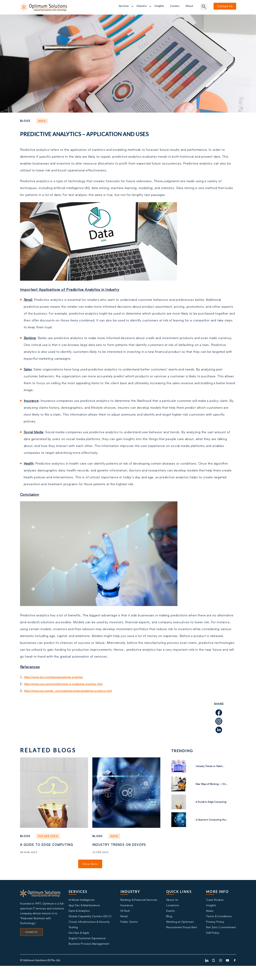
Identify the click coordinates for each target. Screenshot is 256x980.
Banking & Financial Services (139, 907)
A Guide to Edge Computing (39, 848)
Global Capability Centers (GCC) (90, 926)
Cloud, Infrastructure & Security (89, 932)
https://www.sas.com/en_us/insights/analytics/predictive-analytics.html (78, 691)
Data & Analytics (79, 920)
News (210, 920)
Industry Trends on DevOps (117, 848)
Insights (159, 6)
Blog (169, 926)
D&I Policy (213, 945)
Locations (172, 913)
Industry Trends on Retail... (210, 766)
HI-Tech (125, 920)
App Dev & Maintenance (84, 913)
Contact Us (31, 942)
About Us (172, 907)
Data (43, 121)
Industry (142, 6)
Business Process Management (89, 957)
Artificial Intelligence (81, 907)
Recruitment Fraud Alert (182, 939)
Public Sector (129, 932)
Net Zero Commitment (221, 939)
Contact (225, 6)
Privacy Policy (215, 932)
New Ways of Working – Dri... (215, 784)
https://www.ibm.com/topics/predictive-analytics (61, 677)
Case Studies (215, 907)
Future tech (50, 836)
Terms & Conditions (219, 926)
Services (124, 6)
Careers (175, 6)
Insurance (126, 913)
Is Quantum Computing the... (213, 820)
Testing (73, 939)
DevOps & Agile (79, 945)
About (189, 6)
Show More (90, 871)
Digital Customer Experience (87, 951)
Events (170, 920)
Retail (124, 926)
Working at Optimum (180, 932)
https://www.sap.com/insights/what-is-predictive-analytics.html (72, 684)
